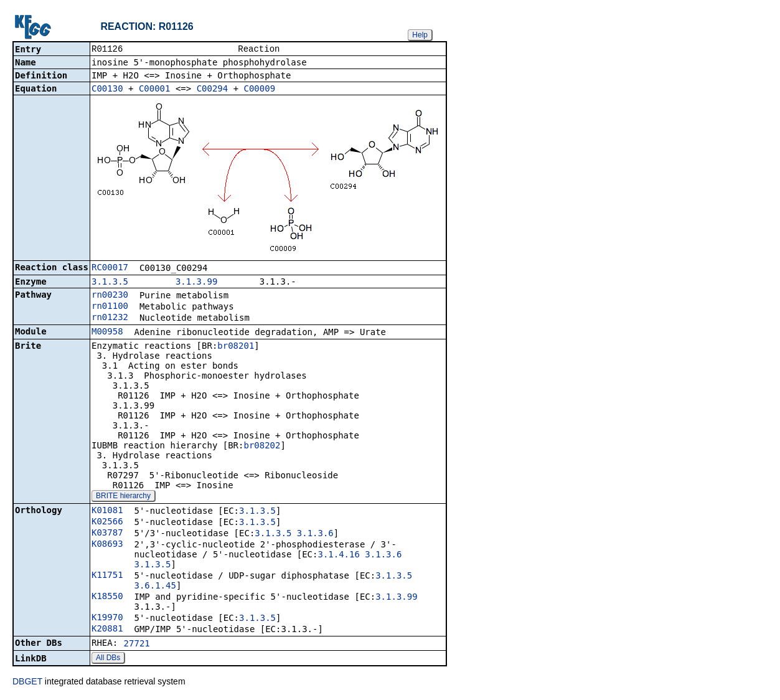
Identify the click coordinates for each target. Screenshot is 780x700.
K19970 (107, 618)
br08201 (236, 347)
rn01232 (110, 318)
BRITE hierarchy (123, 497)
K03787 (107, 534)
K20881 (107, 630)
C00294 (213, 90)
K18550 (107, 597)
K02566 (107, 523)
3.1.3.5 (110, 283)
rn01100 (110, 307)
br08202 (262, 447)
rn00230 (110, 296)
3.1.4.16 (338, 556)
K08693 (107, 545)
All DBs (108, 659)
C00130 (107, 90)
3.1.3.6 (315, 534)
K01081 (107, 511)
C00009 (260, 90)
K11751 (107, 576)
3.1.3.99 (196, 283)
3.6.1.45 (155, 587)
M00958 (107, 333)
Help (420, 35)
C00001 (155, 90)
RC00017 (110, 268)
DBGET (27, 683)
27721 (137, 645)
